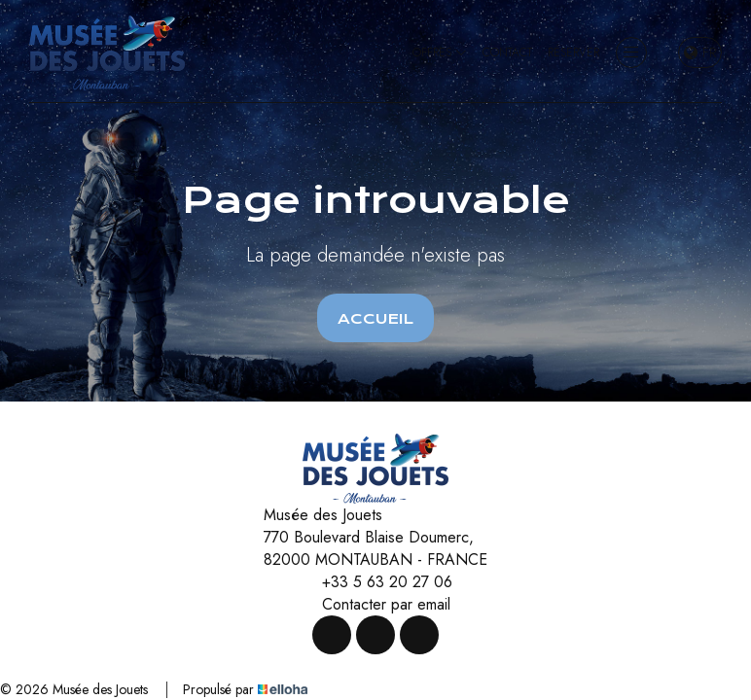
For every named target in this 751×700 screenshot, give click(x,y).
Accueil (375, 319)
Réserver (573, 52)
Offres (440, 52)
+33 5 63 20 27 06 (376, 582)
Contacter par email (375, 604)
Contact (507, 52)
